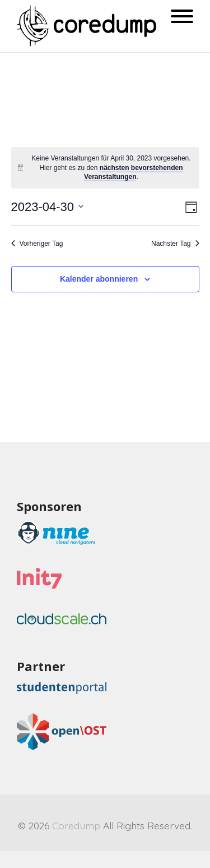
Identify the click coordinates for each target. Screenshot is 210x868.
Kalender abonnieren (99, 279)
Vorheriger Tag (37, 244)
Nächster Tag (175, 244)
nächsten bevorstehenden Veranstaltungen (133, 173)
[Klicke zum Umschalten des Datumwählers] (48, 207)
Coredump (76, 825)
